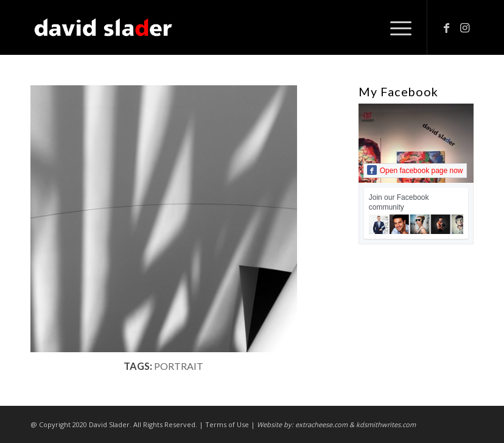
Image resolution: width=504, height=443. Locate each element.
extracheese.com (321, 424)
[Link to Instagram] (464, 27)
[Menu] (395, 27)
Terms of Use (227, 424)
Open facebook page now (415, 170)
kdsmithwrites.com (386, 424)
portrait (179, 366)
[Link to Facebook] (446, 27)
